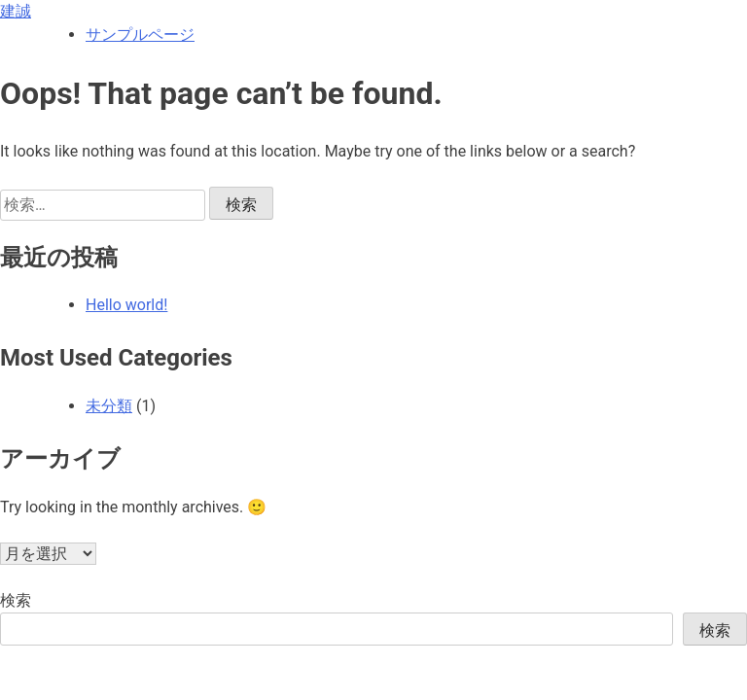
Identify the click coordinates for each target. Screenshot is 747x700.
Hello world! (126, 305)
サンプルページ (140, 35)
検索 (16, 600)
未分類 (109, 406)
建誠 (16, 11)
